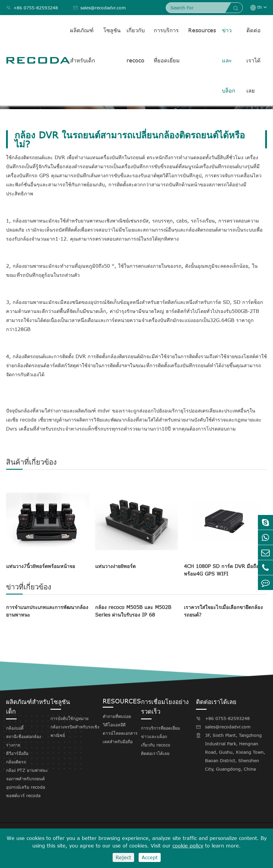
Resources (202, 30)
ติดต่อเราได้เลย (254, 60)
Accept (150, 857)
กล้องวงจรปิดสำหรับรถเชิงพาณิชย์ (75, 731)
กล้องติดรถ (16, 762)
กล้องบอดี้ (15, 728)
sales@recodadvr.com (100, 8)
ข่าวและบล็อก (229, 60)
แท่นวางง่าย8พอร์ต (115, 566)
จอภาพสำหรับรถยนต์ (25, 779)
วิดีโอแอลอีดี (114, 725)
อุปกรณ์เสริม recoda (26, 787)
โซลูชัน (112, 30)
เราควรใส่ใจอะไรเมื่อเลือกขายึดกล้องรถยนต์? (223, 611)
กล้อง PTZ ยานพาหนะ (27, 770)
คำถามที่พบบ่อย (117, 716)
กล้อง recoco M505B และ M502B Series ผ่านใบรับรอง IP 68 (133, 611)
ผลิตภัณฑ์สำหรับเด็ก (83, 45)
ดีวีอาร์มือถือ (17, 753)
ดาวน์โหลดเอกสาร (120, 733)
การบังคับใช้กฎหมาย (69, 718)
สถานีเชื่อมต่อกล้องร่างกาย (24, 741)
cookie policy (188, 846)
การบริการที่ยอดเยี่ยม (167, 45)
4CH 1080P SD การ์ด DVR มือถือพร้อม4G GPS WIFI (222, 570)
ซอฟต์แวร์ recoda (23, 795)
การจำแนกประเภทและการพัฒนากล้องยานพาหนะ (47, 611)
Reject (123, 857)
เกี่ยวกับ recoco (136, 45)
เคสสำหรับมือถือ (118, 742)
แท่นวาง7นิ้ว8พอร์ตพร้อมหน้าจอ (41, 566)
